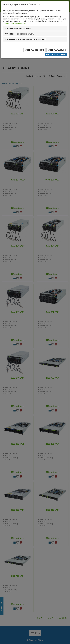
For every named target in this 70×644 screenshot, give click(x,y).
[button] (17, 28)
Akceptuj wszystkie (56, 54)
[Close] (66, 4)
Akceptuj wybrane (57, 50)
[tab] (35, 28)
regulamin (7, 24)
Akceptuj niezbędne (34, 50)
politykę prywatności (19, 24)
